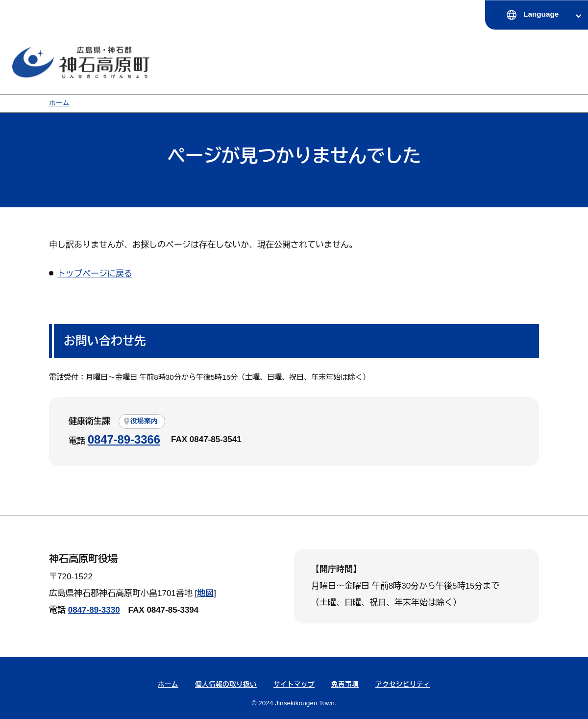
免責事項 (345, 684)
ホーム (59, 103)
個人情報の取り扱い (226, 684)
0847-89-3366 (124, 439)
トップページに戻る (95, 274)
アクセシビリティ (403, 684)
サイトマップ (294, 684)
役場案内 (144, 421)
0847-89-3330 (94, 610)
